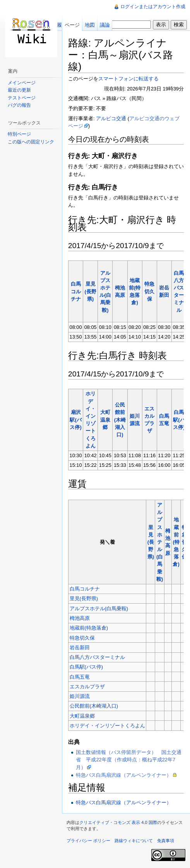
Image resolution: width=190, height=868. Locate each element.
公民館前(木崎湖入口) (120, 420)
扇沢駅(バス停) (75, 420)
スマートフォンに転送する (128, 79)
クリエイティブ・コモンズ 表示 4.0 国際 (118, 822)
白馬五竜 (80, 677)
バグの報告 (19, 105)
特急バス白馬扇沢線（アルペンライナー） (124, 775)
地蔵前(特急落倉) (176, 542)
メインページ (22, 83)
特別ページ (19, 134)
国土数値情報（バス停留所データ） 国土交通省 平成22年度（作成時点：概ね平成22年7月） (129, 760)
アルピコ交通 (111, 118)
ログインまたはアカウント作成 (153, 7)
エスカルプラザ (87, 687)
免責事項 (166, 841)
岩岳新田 (80, 648)
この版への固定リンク (31, 142)
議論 (105, 25)
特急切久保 (149, 291)
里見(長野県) (91, 291)
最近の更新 (19, 90)
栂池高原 (80, 618)
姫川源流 (80, 696)
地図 (90, 25)
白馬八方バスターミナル (97, 657)
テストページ (22, 98)
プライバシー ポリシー (88, 841)
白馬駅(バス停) (179, 420)
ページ (72, 25)
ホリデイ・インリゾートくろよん (107, 726)
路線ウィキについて (134, 841)
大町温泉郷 (105, 420)
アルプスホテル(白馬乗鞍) (160, 542)
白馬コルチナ (76, 291)
